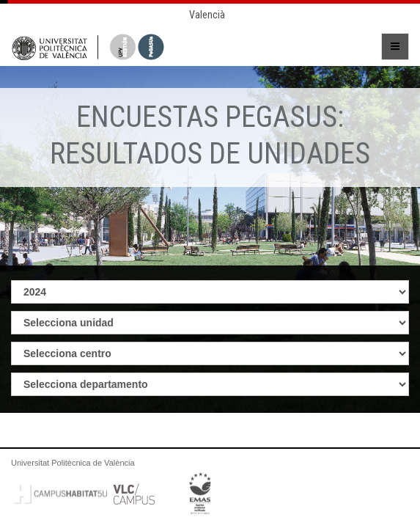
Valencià (207, 15)
